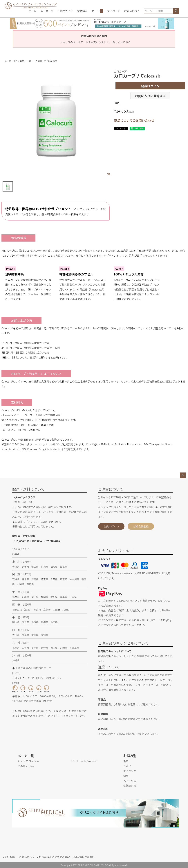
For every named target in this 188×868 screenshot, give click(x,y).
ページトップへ (183, 475)
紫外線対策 (130, 786)
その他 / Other (26, 766)
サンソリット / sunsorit (84, 761)
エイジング (130, 771)
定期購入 (82, 11)
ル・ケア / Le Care (28, 761)
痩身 (126, 776)
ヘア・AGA (129, 781)
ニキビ (127, 766)
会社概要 (10, 857)
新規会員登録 (141, 526)
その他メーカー (26, 61)
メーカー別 (47, 11)
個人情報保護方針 (84, 857)
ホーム (32, 11)
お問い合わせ (132, 11)
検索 (176, 11)
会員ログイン (111, 526)
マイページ (113, 11)
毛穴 (126, 761)
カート (97, 11)
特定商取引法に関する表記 (54, 857)
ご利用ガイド (65, 11)
